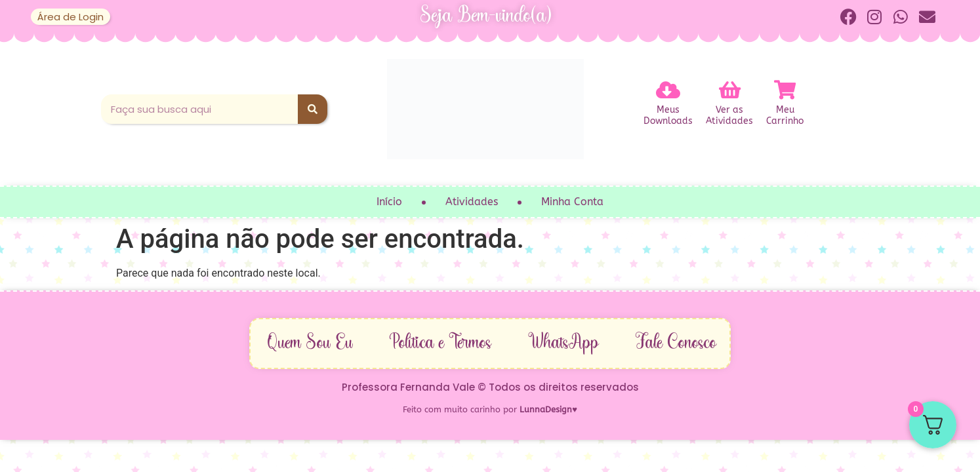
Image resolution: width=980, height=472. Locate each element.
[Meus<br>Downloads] (668, 90)
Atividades (472, 202)
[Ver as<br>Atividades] (729, 90)
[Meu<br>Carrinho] (785, 90)
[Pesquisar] (313, 109)
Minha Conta (572, 202)
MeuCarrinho (785, 116)
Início (389, 202)
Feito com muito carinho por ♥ (490, 409)
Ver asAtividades (729, 116)
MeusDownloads (668, 116)
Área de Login (71, 17)
